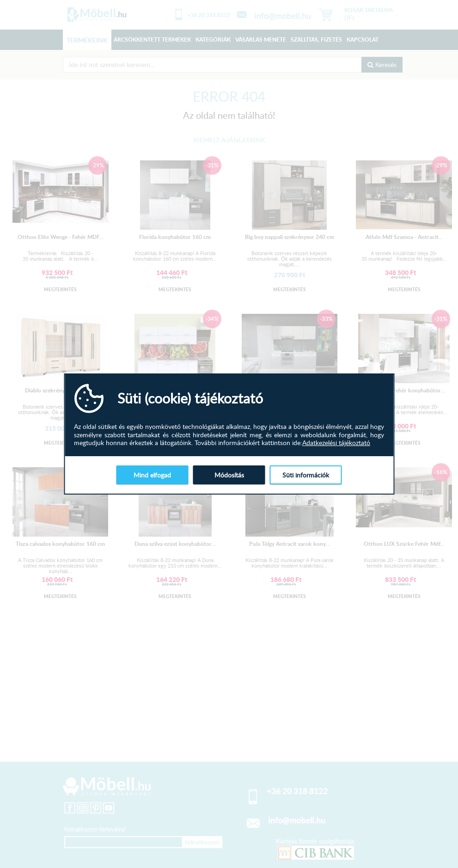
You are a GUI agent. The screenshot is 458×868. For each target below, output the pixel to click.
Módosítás (229, 475)
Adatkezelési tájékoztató (336, 443)
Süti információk (306, 475)
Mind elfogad (152, 475)
